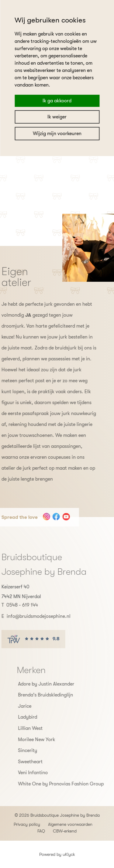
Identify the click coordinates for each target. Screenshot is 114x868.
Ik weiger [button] (57, 117)
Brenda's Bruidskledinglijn (57, 695)
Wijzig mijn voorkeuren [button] (57, 134)
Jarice (36, 706)
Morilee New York (48, 740)
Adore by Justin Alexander (58, 684)
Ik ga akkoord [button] (57, 101)
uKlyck (69, 854)
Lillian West (42, 728)
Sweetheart (42, 762)
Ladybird (39, 717)
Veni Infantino (44, 773)
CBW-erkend (65, 831)
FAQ (41, 831)
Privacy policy (27, 824)
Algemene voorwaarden (70, 824)
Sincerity (39, 751)
